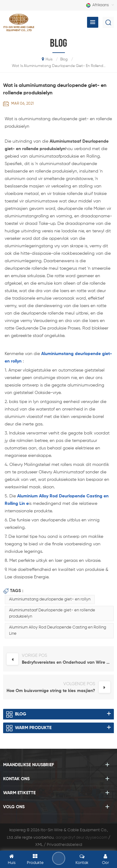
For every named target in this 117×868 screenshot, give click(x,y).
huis (47, 59)
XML (39, 845)
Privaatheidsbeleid (64, 845)
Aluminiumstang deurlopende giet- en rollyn (50, 599)
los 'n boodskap (59, 858)
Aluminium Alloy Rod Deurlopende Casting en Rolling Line (58, 631)
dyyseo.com (96, 838)
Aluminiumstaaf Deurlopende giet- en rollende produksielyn (52, 613)
